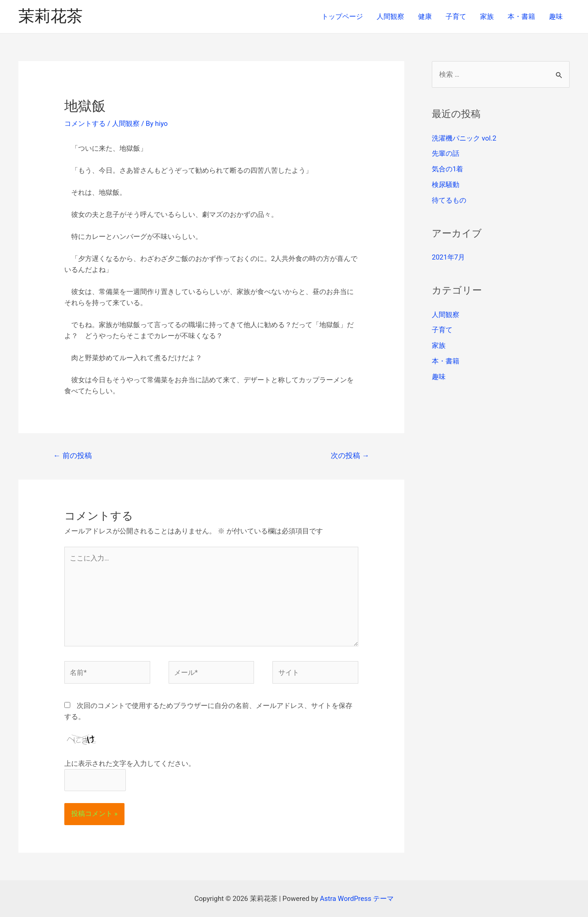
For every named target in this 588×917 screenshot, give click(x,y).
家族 (487, 17)
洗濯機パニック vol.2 (464, 138)
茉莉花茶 (51, 16)
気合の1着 (447, 169)
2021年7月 (448, 257)
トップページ (342, 17)
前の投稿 (73, 456)
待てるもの (449, 200)
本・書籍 (521, 17)
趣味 (556, 17)
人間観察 (390, 17)
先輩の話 (446, 153)
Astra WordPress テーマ (357, 899)
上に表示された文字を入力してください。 (130, 764)
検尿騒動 (446, 185)
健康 (425, 17)
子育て (456, 17)
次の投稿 (350, 456)
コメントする (85, 124)
